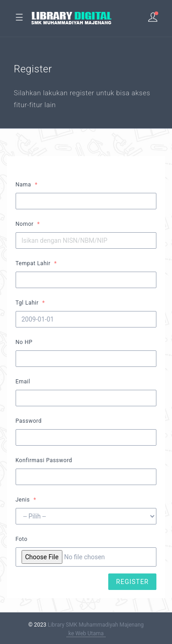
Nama (23, 185)
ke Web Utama (86, 633)
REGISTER (132, 582)
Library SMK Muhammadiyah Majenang (96, 625)
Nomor (25, 224)
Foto (22, 539)
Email (23, 382)
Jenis (23, 500)
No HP (24, 342)
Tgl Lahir (27, 303)
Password (29, 421)
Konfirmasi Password (44, 460)
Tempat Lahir (33, 263)
